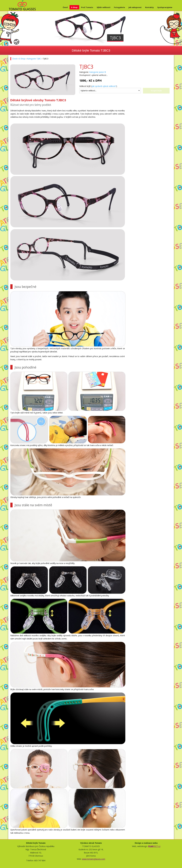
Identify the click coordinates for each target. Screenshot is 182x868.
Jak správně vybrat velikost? (104, 86)
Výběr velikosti (104, 7)
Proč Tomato (87, 7)
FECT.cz (154, 846)
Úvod (65, 7)
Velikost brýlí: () (98, 86)
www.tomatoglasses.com (94, 859)
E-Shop (74, 7)
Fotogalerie (119, 7)
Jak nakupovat (135, 7)
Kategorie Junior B (98, 72)
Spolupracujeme (165, 7)
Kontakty (149, 7)
